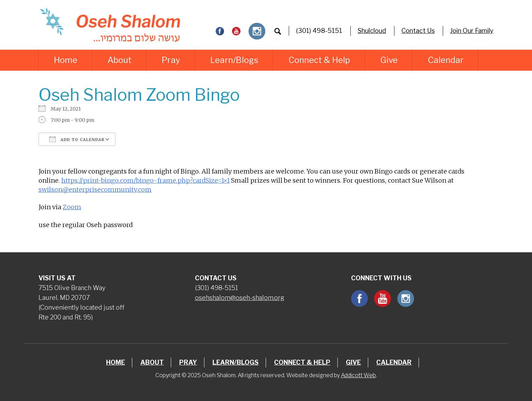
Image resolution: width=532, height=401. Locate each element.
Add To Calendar (77, 139)
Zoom (72, 207)
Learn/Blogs (234, 60)
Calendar (446, 60)
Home (66, 60)
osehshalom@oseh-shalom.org (240, 298)
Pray (171, 60)
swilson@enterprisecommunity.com (95, 189)
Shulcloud (372, 31)
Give (389, 60)
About (120, 60)
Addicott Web (358, 375)
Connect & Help (319, 60)
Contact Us (418, 31)
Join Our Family (472, 31)
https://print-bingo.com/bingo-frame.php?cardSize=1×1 (145, 180)
